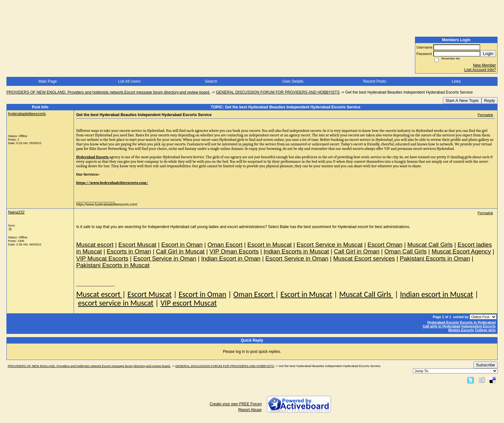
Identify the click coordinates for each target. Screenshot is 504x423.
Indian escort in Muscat (436, 294)
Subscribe (486, 365)
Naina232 (16, 212)
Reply (490, 101)
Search (211, 81)
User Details (293, 81)
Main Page (47, 81)
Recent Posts (375, 81)
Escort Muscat (149, 294)
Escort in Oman (203, 294)
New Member (485, 65)
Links (456, 81)
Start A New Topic (462, 101)
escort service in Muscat (116, 303)
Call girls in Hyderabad (441, 326)
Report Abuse (250, 410)
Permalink (485, 115)
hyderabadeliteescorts (27, 114)
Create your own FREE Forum (236, 404)
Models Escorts (461, 330)
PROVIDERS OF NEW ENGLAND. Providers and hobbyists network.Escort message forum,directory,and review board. (108, 92)
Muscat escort (99, 294)
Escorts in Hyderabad (478, 322)
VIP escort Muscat (189, 303)
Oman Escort (254, 294)
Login (488, 54)
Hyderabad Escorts (443, 322)
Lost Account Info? (480, 70)
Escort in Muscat (306, 294)
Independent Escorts (478, 326)
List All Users (129, 81)
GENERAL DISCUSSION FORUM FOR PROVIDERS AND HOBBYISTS (278, 92)
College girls (485, 330)
